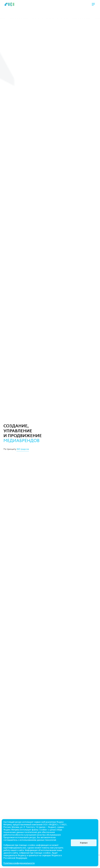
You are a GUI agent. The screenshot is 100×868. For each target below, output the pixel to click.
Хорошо (84, 843)
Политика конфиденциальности (19, 863)
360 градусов (23, 449)
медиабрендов (21, 441)
